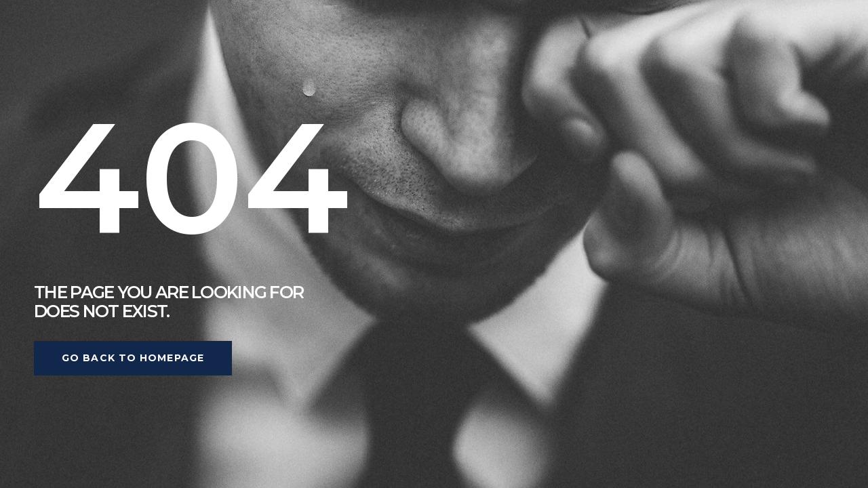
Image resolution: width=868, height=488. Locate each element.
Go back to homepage (133, 358)
